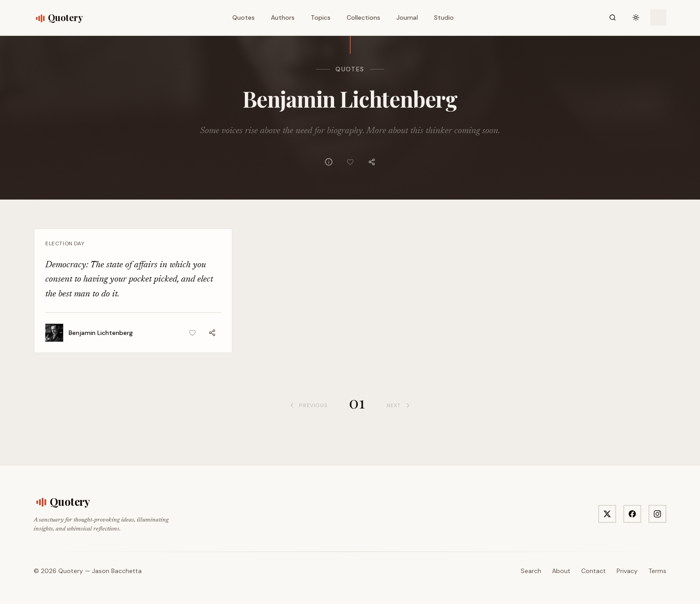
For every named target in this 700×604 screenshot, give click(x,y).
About (561, 571)
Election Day (65, 243)
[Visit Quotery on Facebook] (632, 514)
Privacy (627, 571)
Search (531, 571)
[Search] (613, 17)
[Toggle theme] (636, 17)
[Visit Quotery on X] (607, 514)
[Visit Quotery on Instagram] (657, 514)
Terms (657, 571)
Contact (593, 571)
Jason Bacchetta (117, 571)
